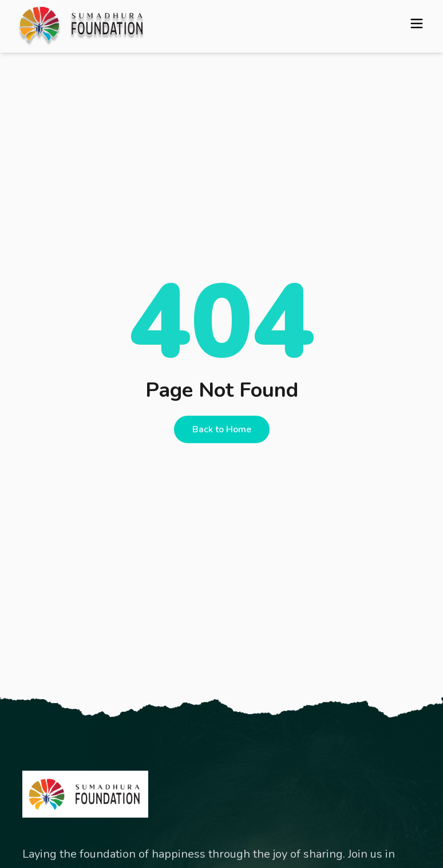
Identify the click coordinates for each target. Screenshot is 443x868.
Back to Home (222, 429)
